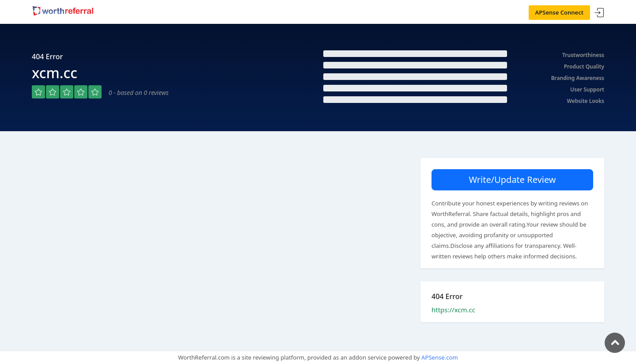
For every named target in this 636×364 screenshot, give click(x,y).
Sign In (599, 13)
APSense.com (440, 357)
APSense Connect (560, 12)
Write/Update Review (512, 180)
